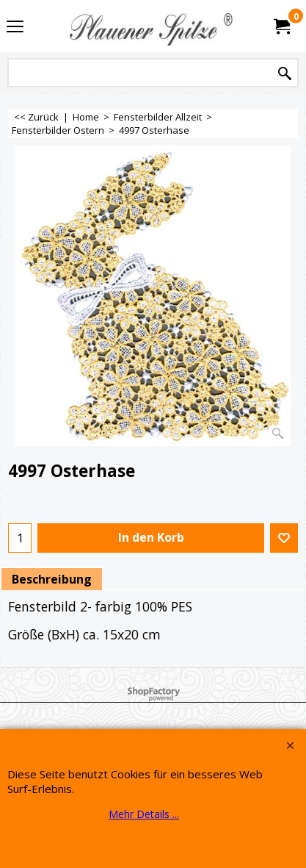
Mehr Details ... (144, 814)
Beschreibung (52, 579)
